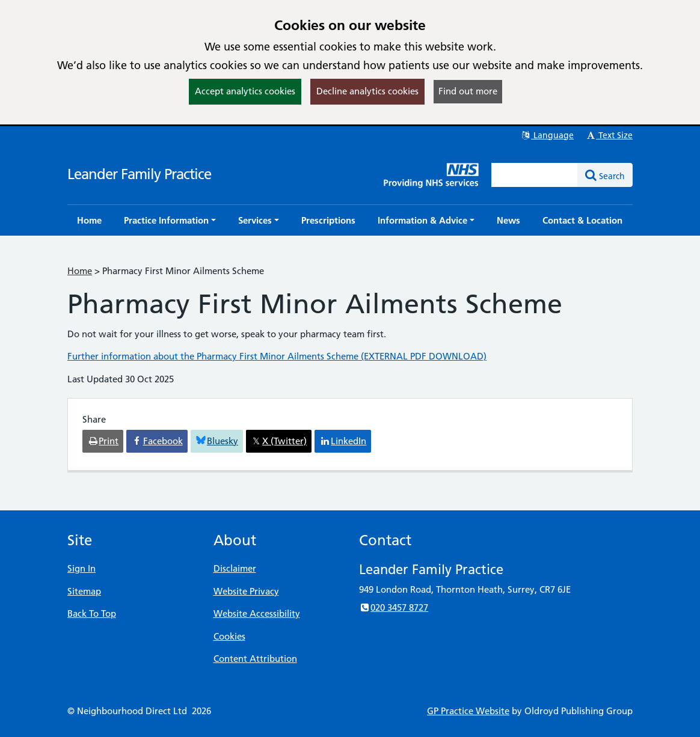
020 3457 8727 (394, 607)
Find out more (468, 91)
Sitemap (84, 591)
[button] (170, 220)
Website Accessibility (257, 613)
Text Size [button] (609, 135)
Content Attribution (255, 659)
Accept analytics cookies (245, 91)
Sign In (81, 568)
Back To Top (92, 613)
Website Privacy (246, 591)
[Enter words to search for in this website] (535, 175)
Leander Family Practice (139, 174)
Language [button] (547, 135)
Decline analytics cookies (367, 91)
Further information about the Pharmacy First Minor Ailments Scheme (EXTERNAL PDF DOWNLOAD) (277, 356)
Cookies (229, 636)
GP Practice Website (468, 711)
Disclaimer (235, 568)
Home (80, 271)
